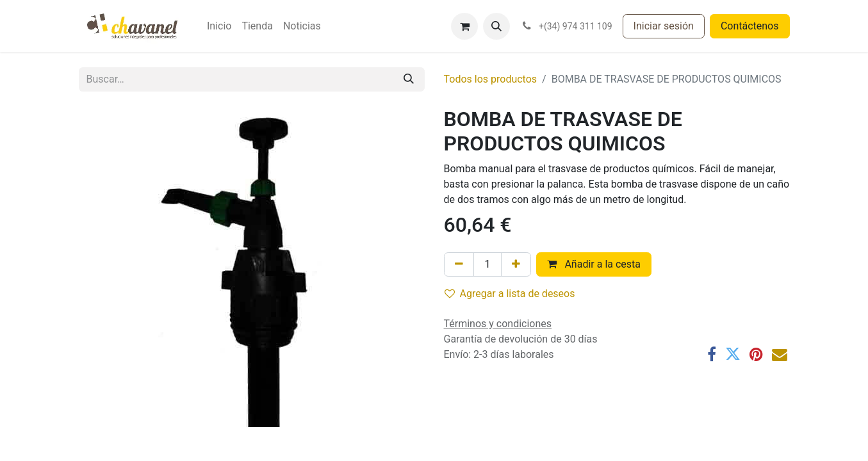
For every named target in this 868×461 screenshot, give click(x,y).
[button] (496, 26)
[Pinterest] (756, 354)
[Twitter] (733, 354)
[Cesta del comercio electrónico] (464, 26)
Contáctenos (750, 26)
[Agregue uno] (516, 264)
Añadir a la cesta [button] (594, 264)
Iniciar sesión (664, 26)
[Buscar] (409, 79)
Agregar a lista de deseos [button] (510, 294)
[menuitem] (219, 26)
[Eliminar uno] (459, 264)
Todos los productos (491, 79)
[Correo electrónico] (780, 354)
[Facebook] (712, 354)
